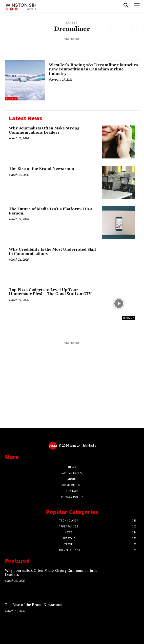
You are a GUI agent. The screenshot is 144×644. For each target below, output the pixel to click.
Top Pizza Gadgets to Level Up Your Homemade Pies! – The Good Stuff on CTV (50, 292)
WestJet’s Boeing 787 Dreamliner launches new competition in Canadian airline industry (94, 69)
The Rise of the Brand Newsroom (41, 169)
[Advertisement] (72, 48)
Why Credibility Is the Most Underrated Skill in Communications (52, 252)
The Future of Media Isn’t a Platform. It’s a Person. (51, 211)
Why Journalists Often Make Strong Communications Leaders (44, 130)
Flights (11, 99)
